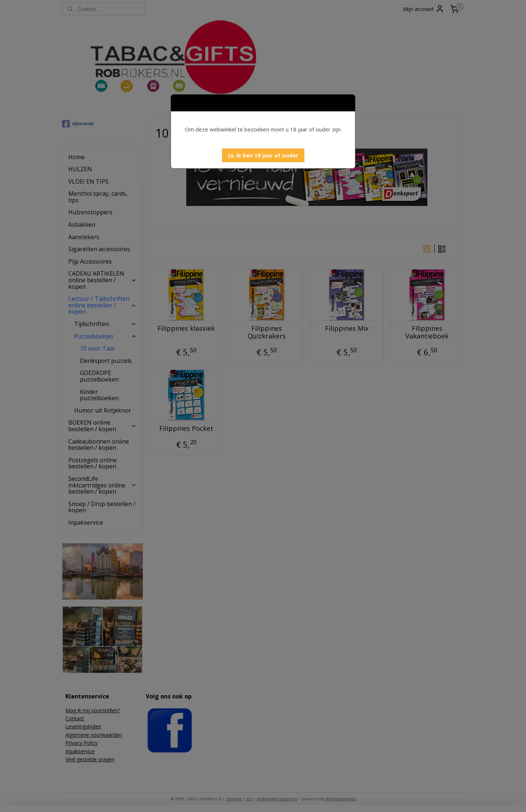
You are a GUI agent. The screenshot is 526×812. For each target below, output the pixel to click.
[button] (263, 155)
